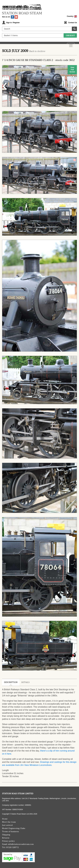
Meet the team (9, 822)
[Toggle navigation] (71, 46)
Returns (6, 838)
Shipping (6, 835)
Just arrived (7, 825)
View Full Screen (72, 70)
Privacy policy (8, 841)
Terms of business (10, 832)
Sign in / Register (13, 23)
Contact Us (73, 23)
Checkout (70, 36)
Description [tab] (11, 682)
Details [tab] (25, 682)
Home (5, 819)
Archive (41, 51)
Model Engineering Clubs (14, 828)
